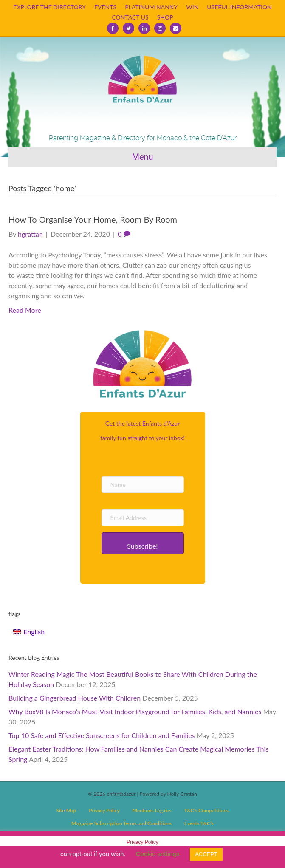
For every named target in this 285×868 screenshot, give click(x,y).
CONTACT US (130, 17)
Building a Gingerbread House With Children (75, 698)
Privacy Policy (104, 810)
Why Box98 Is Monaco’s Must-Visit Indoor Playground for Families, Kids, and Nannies (135, 711)
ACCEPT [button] (206, 854)
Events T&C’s (199, 823)
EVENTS (105, 7)
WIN (192, 7)
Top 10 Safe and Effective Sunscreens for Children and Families (102, 735)
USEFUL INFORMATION (239, 7)
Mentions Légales (152, 810)
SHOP (165, 17)
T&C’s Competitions (206, 810)
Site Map (66, 810)
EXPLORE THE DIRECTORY (49, 7)
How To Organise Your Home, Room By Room (93, 219)
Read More (25, 310)
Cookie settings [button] (158, 854)
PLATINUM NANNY (151, 7)
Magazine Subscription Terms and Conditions (121, 823)
